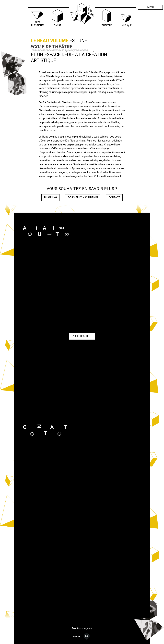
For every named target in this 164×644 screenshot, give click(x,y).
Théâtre (107, 25)
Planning (50, 197)
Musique (127, 25)
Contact (114, 197)
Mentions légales (82, 628)
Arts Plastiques (38, 24)
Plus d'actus (82, 336)
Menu (150, 7)
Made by (82, 637)
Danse (58, 25)
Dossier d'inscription (83, 197)
